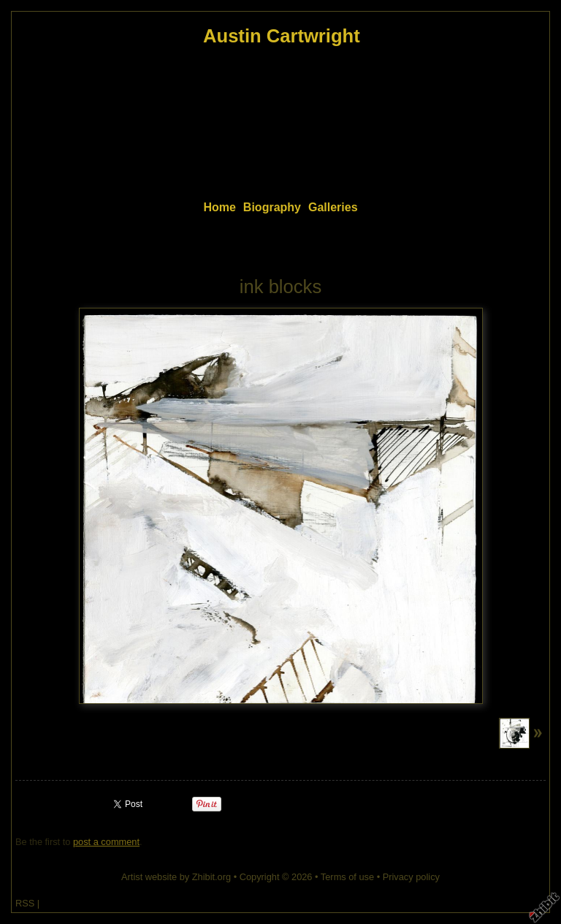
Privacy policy (411, 877)
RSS (25, 903)
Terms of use (347, 877)
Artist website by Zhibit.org (176, 877)
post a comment (106, 842)
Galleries (333, 207)
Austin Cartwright (282, 36)
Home (219, 207)
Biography (272, 207)
